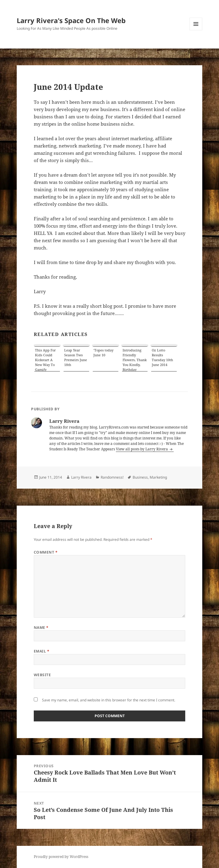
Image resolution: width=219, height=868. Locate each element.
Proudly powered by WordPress (61, 857)
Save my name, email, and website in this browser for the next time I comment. (109, 700)
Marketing (158, 477)
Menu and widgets (196, 30)
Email (42, 651)
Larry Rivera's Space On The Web (71, 20)
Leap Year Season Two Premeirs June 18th (76, 357)
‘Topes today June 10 (103, 353)
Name (41, 627)
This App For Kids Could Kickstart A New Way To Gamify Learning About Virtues (46, 360)
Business (140, 477)
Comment (46, 552)
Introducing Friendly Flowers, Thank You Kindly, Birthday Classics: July (135, 360)
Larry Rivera (81, 477)
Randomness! (112, 477)
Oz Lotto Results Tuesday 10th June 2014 (162, 357)
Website (42, 675)
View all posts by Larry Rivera (142, 449)
